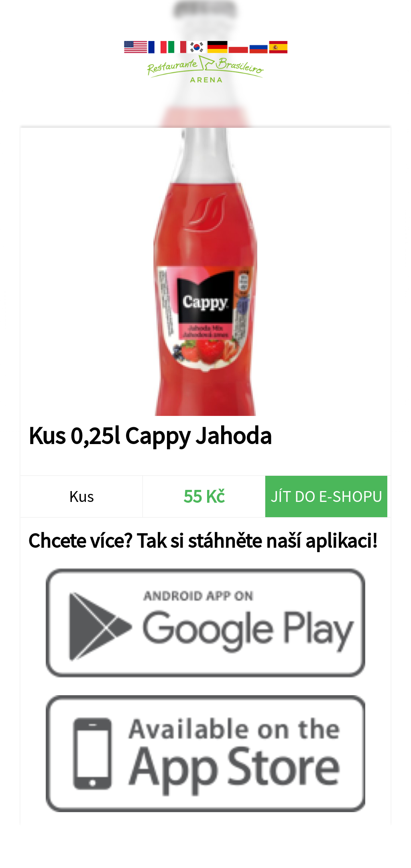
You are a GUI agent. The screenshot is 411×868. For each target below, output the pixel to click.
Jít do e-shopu (327, 496)
